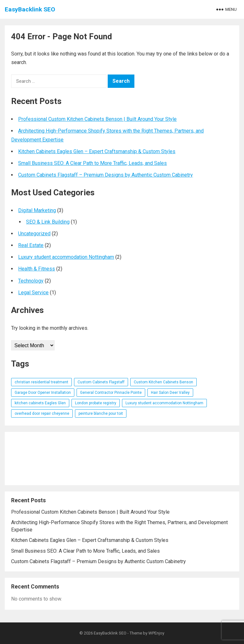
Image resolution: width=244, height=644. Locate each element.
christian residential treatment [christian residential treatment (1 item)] (41, 382)
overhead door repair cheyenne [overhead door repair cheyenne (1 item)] (42, 413)
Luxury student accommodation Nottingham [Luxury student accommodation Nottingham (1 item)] (164, 403)
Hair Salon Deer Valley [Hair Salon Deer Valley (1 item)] (170, 393)
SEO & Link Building (48, 222)
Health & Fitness (37, 269)
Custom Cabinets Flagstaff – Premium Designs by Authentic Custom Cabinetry (105, 175)
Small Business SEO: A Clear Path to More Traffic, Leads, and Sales (92, 163)
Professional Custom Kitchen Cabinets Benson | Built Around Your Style (97, 119)
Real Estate (31, 245)
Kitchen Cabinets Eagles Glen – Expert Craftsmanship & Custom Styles (97, 151)
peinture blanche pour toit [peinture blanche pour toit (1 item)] (101, 413)
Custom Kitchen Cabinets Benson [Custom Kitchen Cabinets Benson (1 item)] (163, 382)
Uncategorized (34, 234)
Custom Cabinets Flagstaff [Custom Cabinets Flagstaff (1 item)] (101, 382)
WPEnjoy (156, 633)
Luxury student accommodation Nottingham (66, 257)
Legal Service (33, 293)
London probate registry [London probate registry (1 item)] (96, 403)
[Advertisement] (122, 459)
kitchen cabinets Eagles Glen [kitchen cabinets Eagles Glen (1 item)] (40, 403)
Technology (31, 281)
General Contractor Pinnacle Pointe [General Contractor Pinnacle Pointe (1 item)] (111, 393)
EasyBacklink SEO (30, 9)
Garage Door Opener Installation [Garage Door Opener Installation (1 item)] (43, 393)
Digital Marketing (37, 210)
